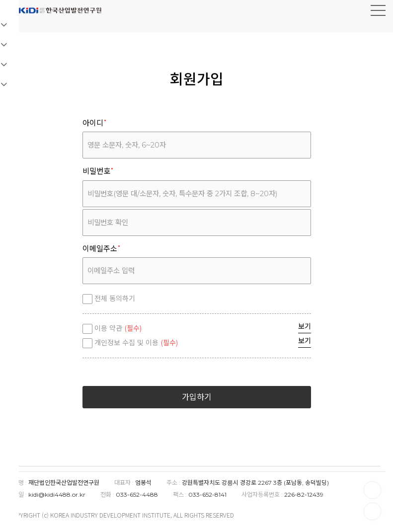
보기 (305, 326)
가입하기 (197, 397)
